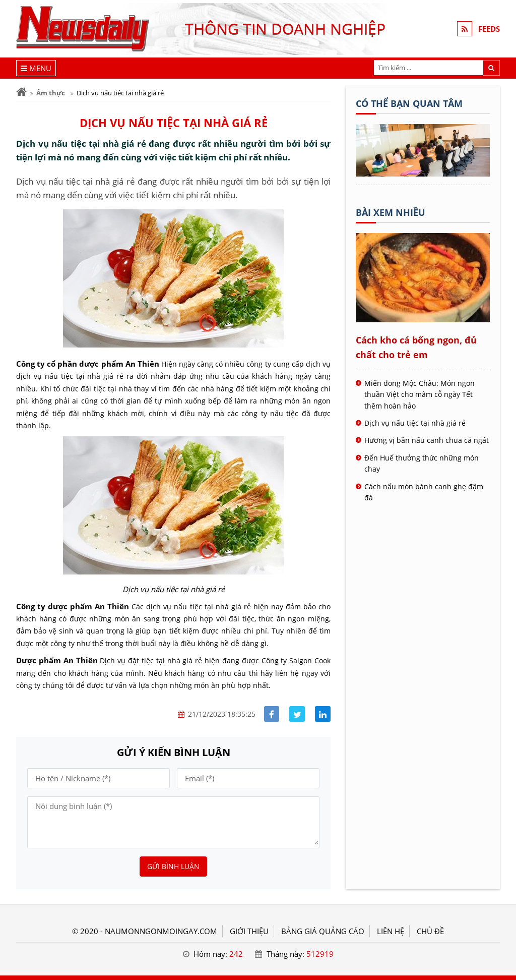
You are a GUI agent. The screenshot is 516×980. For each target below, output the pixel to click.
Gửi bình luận (173, 866)
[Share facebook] (272, 714)
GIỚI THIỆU (249, 931)
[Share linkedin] (323, 714)
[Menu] (36, 68)
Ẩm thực (51, 93)
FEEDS (489, 29)
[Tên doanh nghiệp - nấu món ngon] (423, 174)
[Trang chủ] (21, 92)
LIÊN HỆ (391, 931)
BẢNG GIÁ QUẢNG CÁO (323, 931)
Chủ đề (430, 931)
